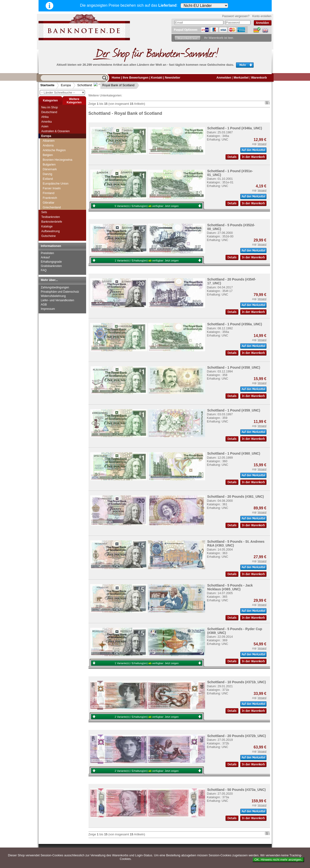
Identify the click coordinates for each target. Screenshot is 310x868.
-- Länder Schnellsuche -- (63, 93)
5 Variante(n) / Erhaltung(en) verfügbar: (147, 206)
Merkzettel (241, 78)
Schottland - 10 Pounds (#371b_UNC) (237, 682)
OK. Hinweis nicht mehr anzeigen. (278, 860)
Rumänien (50, 157)
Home (116, 78)
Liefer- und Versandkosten (58, 300)
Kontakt (157, 78)
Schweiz (49, 200)
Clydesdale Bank (56, 181)
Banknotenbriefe (52, 222)
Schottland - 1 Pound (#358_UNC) (234, 367)
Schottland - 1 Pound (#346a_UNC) (235, 128)
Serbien (48, 205)
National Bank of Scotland (62, 186)
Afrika (45, 117)
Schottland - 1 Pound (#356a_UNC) (235, 324)
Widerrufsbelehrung (53, 296)
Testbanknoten (51, 217)
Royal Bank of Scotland (115, 85)
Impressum (48, 309)
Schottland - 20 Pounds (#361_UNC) (236, 497)
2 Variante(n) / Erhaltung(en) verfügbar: (147, 717)
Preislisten (47, 253)
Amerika (47, 122)
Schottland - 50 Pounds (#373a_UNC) (236, 790)
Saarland (49, 167)
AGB (44, 305)
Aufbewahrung (51, 231)
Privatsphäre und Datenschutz (60, 292)
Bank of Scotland (56, 176)
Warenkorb (259, 78)
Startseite (47, 85)
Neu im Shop (50, 107)
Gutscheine (49, 236)
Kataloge (47, 226)
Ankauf (45, 257)
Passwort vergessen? (236, 16)
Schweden (50, 195)
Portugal (49, 153)
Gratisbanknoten (51, 266)
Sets (44, 212)
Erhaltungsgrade (51, 262)
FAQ (44, 270)
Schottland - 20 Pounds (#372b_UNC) (237, 736)
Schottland (85, 85)
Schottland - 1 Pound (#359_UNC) (234, 410)
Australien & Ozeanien (56, 131)
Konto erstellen (262, 16)
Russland (49, 162)
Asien (45, 126)
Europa (66, 85)
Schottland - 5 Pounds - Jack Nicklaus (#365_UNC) (230, 587)
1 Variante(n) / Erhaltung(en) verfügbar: (147, 261)
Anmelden (224, 78)
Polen (47, 148)
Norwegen (50, 138)
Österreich (50, 143)
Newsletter (173, 78)
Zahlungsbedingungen (55, 287)
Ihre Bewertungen (136, 78)
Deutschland (49, 112)
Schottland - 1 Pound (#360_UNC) (234, 453)
